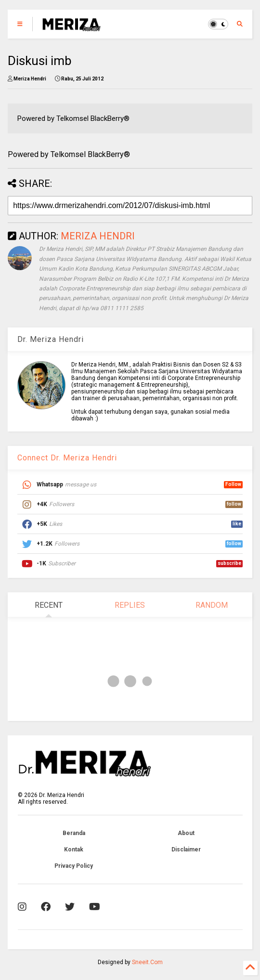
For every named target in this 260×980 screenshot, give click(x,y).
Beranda (74, 833)
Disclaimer (186, 849)
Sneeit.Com (147, 962)
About (186, 833)
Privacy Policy (74, 866)
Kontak (74, 849)
